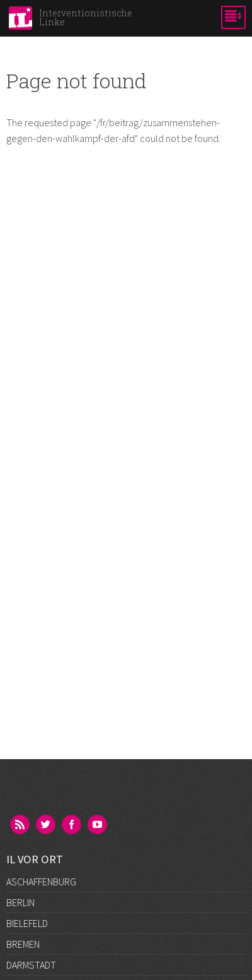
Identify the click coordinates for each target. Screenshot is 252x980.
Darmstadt (31, 965)
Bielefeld (27, 923)
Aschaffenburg (41, 882)
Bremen (23, 944)
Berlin (20, 902)
